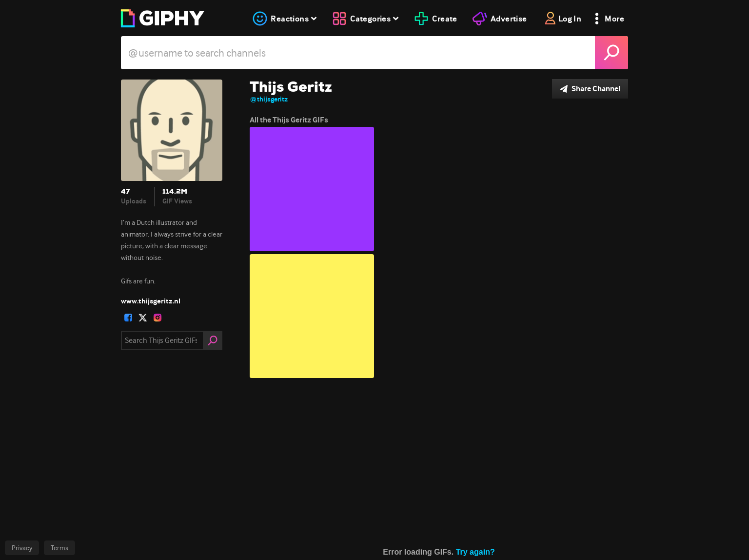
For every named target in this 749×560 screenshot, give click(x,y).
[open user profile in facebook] (128, 318)
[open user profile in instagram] (158, 318)
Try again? (475, 554)
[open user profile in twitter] (143, 318)
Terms (59, 548)
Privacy (22, 548)
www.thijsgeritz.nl (151, 301)
